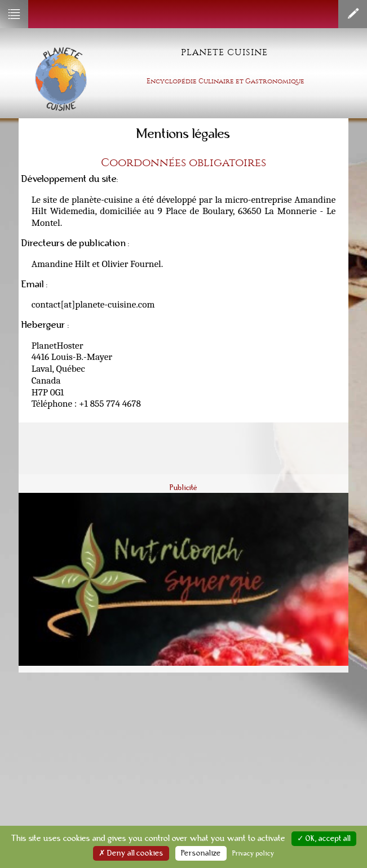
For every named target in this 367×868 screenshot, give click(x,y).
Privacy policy (253, 853)
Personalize (201, 853)
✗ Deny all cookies (131, 853)
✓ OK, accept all (324, 839)
